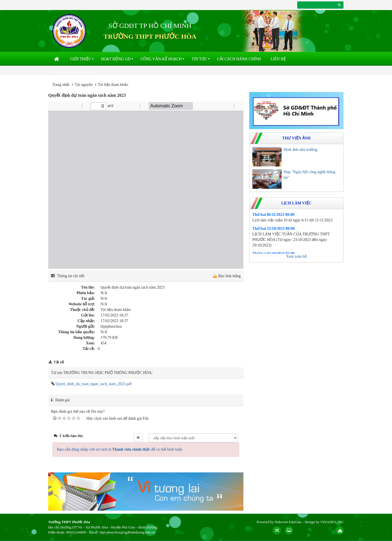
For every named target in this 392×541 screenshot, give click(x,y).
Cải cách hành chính (239, 59)
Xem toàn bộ (296, 256)
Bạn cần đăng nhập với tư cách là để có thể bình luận (120, 449)
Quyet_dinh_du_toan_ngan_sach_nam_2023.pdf (91, 384)
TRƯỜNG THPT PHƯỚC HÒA (150, 37)
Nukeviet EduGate (288, 522)
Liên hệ (278, 59)
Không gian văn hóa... (77, 73)
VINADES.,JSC (332, 522)
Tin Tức (199, 59)
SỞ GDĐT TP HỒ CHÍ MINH (150, 26)
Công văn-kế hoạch (161, 59)
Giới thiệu (81, 59)
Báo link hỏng (229, 276)
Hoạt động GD (116, 59)
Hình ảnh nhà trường (300, 150)
